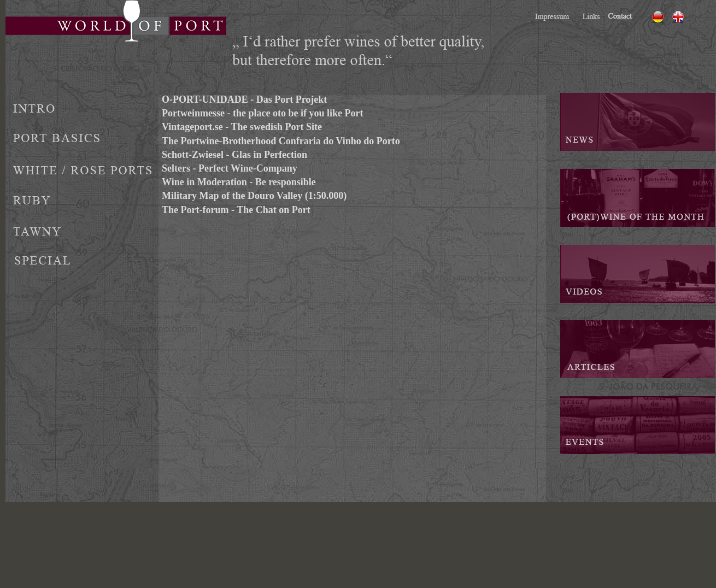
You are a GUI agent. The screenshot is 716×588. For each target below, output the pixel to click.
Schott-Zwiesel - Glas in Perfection (234, 155)
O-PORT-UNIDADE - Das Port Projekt (244, 99)
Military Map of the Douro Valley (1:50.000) (254, 196)
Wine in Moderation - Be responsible (239, 182)
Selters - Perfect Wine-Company (230, 168)
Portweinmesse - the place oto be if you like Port (262, 113)
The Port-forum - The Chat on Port (236, 210)
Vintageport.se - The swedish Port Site (242, 127)
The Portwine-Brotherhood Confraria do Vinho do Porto (281, 141)
